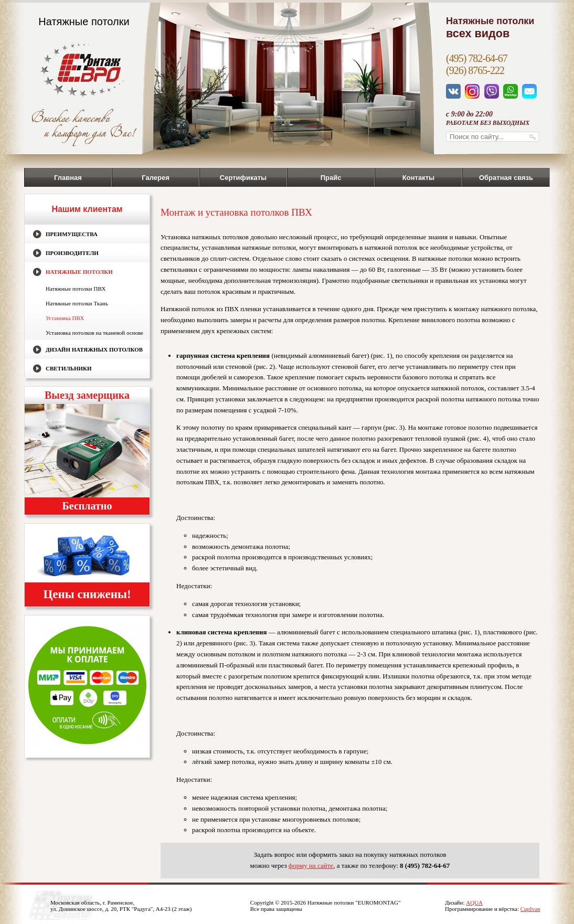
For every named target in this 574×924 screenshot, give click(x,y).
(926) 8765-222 (475, 70)
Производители (72, 253)
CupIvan (530, 909)
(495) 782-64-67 (477, 58)
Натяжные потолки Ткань (77, 303)
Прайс (331, 178)
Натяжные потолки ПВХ (76, 289)
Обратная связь (506, 178)
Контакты (418, 178)
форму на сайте (311, 865)
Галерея (156, 178)
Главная (68, 178)
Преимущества (72, 234)
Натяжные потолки (79, 272)
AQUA (474, 902)
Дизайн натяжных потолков (94, 349)
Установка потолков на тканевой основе (94, 333)
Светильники (69, 368)
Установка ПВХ (65, 318)
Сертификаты (243, 178)
